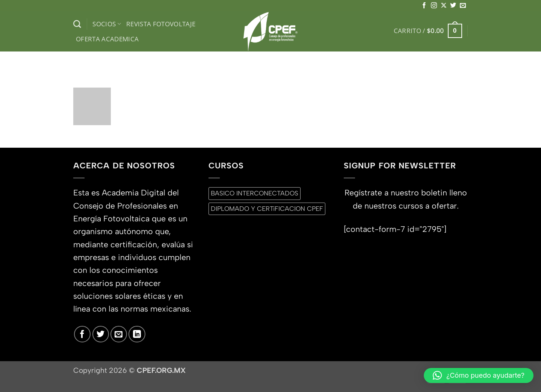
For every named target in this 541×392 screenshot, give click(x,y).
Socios (107, 24)
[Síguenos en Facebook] (424, 6)
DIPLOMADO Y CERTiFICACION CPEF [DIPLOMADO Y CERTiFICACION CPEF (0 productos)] (267, 209)
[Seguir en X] (444, 6)
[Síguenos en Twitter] (453, 6)
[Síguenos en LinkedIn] (137, 334)
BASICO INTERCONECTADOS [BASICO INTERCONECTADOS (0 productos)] (255, 193)
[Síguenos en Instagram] (434, 6)
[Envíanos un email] (463, 6)
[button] (428, 31)
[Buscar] (77, 24)
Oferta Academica (107, 39)
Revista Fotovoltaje (161, 24)
